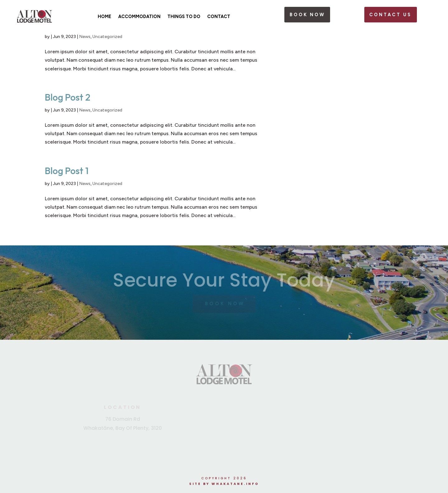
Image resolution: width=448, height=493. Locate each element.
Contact (219, 17)
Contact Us (390, 15)
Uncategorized (107, 37)
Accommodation (139, 17)
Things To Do (184, 17)
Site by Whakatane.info (224, 484)
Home (105, 17)
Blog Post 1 (67, 171)
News (85, 37)
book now (307, 15)
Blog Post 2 (68, 97)
